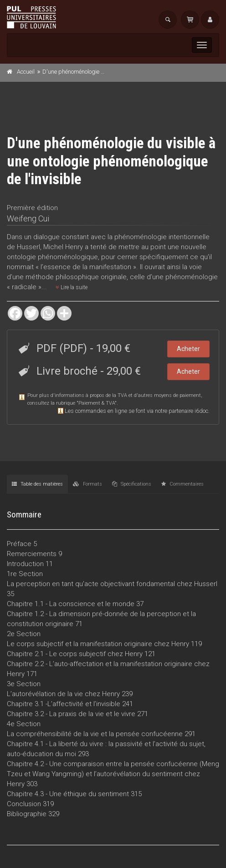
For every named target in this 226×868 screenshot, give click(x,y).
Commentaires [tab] (182, 484)
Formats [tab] (87, 484)
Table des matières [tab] (37, 484)
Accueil (26, 72)
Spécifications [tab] (132, 484)
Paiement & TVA (97, 403)
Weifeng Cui (28, 218)
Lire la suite (72, 287)
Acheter (188, 349)
